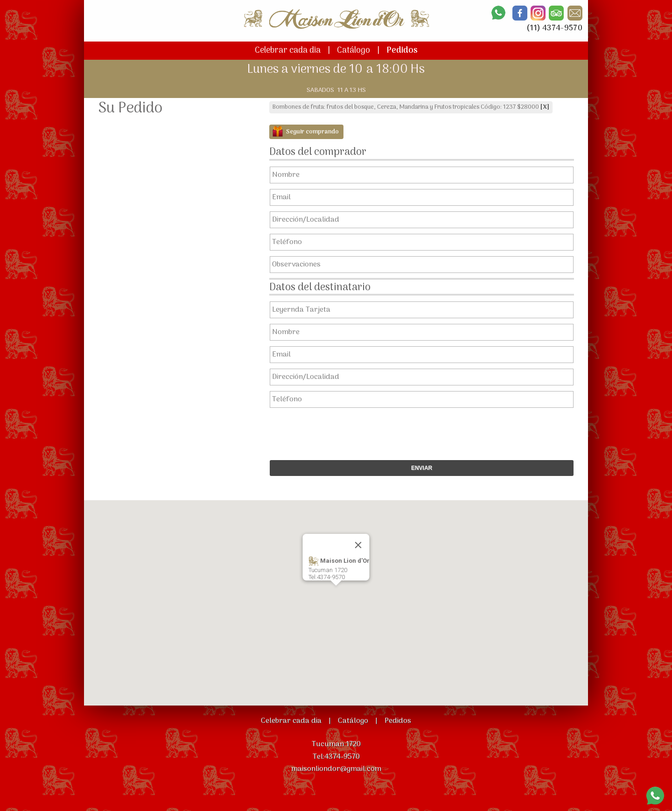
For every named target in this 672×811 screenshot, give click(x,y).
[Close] (358, 545)
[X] (545, 107)
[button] (336, 594)
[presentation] (417, 432)
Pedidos (402, 51)
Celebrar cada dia (288, 51)
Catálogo (353, 51)
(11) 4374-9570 (554, 28)
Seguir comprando (312, 132)
